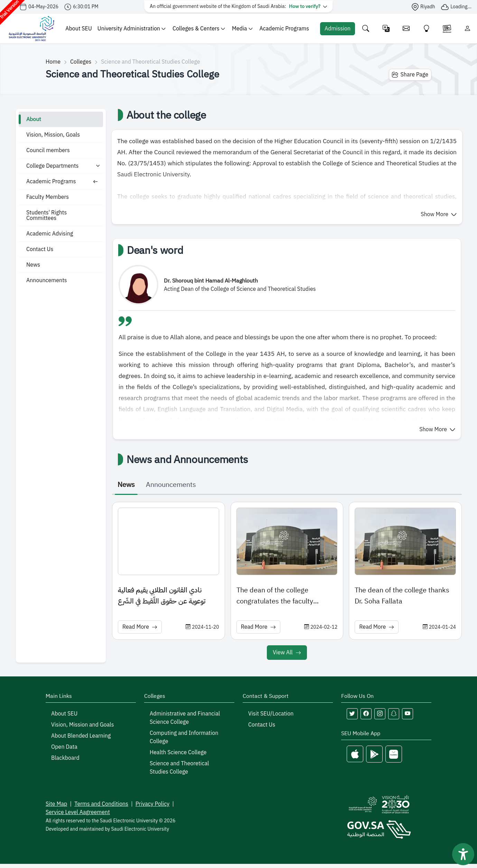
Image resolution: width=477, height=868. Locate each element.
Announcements (47, 280)
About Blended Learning (81, 736)
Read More (140, 627)
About (34, 119)
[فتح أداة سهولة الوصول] (463, 854)
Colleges (81, 62)
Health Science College (178, 752)
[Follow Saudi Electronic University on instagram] (380, 714)
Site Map (56, 804)
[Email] (406, 29)
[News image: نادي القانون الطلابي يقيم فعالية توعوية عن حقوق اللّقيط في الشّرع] (169, 541)
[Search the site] (366, 29)
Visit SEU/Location (271, 714)
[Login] (467, 29)
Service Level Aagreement (78, 812)
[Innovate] (427, 29)
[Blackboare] (447, 29)
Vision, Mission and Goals (82, 725)
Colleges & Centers (199, 29)
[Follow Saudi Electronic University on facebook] (366, 714)
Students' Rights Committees (46, 215)
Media (242, 29)
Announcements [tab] (171, 484)
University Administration (132, 29)
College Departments (52, 166)
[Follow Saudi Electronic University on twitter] (352, 714)
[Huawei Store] (394, 754)
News (33, 265)
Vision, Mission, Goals (53, 135)
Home (53, 62)
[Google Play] (374, 754)
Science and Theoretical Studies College (179, 768)
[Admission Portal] (338, 29)
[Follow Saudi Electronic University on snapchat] (394, 714)
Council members (48, 150)
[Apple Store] (355, 754)
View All (287, 653)
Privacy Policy (152, 804)
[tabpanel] (287, 582)
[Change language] (386, 29)
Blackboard (65, 758)
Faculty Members (48, 197)
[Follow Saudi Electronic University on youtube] (408, 714)
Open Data (64, 747)
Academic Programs (284, 29)
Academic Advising (50, 234)
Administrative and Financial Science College (185, 718)
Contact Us (40, 249)
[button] (439, 214)
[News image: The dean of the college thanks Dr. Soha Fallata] (405, 541)
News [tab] (126, 484)
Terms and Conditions (101, 804)
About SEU (78, 29)
